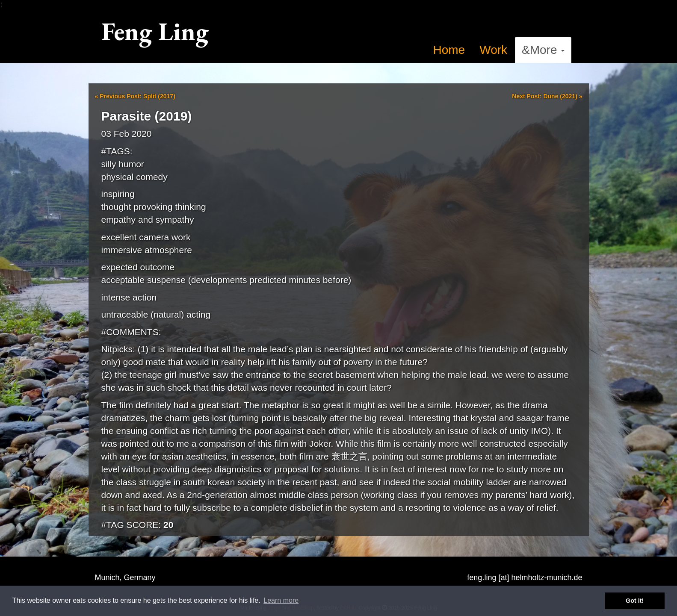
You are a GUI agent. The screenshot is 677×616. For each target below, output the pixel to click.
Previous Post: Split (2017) (135, 96)
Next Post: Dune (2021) (547, 96)
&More (543, 50)
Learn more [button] (281, 600)
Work (493, 50)
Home (449, 50)
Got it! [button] (635, 601)
